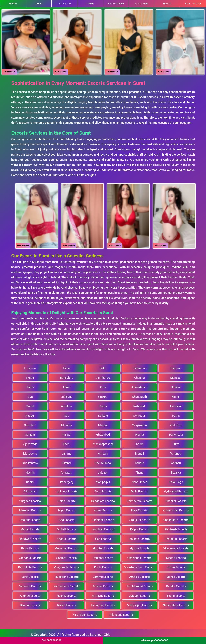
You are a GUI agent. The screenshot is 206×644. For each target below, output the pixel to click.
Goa (30, 396)
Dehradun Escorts (176, 538)
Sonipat (30, 433)
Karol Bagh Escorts (85, 614)
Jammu (67, 452)
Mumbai (67, 424)
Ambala (103, 452)
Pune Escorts (103, 490)
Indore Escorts (176, 566)
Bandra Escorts (176, 585)
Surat (176, 443)
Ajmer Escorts (103, 509)
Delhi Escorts (139, 490)
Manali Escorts (30, 528)
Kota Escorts (139, 509)
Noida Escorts (67, 500)
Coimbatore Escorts (139, 500)
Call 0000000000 (51, 640)
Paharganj (67, 481)
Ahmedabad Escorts (176, 509)
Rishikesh (139, 405)
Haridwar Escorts (30, 538)
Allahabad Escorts (121, 614)
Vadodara (176, 424)
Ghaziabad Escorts (139, 557)
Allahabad (30, 490)
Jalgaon (103, 471)
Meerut (139, 433)
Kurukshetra (30, 462)
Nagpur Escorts (66, 538)
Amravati (67, 471)
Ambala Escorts (139, 576)
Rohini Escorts (67, 604)
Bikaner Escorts (103, 585)
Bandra (139, 462)
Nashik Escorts (67, 595)
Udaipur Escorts (30, 519)
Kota (103, 386)
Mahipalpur (103, 481)
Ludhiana (67, 396)
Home (13, 4)
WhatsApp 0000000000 (154, 640)
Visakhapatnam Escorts (139, 566)
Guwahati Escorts (67, 547)
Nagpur (30, 414)
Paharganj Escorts (103, 604)
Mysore (103, 424)
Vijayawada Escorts (176, 547)
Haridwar (176, 405)
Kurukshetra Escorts (67, 585)
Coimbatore (103, 377)
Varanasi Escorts (30, 585)
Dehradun (139, 414)
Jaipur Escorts (67, 509)
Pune (90, 4)
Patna (176, 414)
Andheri (176, 462)
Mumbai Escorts (103, 547)
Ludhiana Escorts (103, 519)
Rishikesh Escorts (176, 528)
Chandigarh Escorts (176, 519)
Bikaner (66, 462)
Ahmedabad (139, 386)
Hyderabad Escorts (176, 490)
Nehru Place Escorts (176, 604)
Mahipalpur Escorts (140, 604)
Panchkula (176, 433)
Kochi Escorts (103, 566)
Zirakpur (103, 396)
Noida (167, 4)
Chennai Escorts (176, 500)
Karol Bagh (176, 481)
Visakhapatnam (103, 443)
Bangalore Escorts (103, 500)
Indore (139, 443)
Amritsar (67, 405)
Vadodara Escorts (30, 557)
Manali (176, 396)
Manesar (176, 377)
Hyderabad (116, 4)
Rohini (30, 481)
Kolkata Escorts (140, 538)
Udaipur (176, 386)
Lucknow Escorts (67, 490)
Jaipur (30, 386)
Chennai (139, 377)
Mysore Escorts (139, 547)
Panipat (67, 433)
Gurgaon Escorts (30, 500)
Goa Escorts (67, 519)
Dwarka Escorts (30, 604)
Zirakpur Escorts (139, 519)
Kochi (67, 443)
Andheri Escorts (30, 595)
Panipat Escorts (103, 557)
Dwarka (176, 471)
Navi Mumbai (103, 462)
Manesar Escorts (30, 509)
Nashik (30, 471)
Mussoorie (30, 452)
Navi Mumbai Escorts (139, 585)
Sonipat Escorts (66, 557)
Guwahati (30, 424)
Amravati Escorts (103, 595)
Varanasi (176, 452)
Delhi (39, 4)
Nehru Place (139, 481)
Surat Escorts (30, 576)
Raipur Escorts (139, 528)
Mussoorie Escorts (66, 576)
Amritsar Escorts (103, 528)
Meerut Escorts (176, 557)
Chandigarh (140, 396)
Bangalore (193, 4)
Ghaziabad (103, 433)
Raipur (103, 405)
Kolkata (103, 414)
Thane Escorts (176, 595)
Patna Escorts (30, 547)
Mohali (30, 405)
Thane (140, 471)
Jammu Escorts (103, 576)
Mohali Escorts (66, 528)
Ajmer (67, 386)
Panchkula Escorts (30, 566)
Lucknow (64, 4)
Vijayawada (139, 424)
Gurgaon (142, 4)
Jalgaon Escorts (140, 595)
